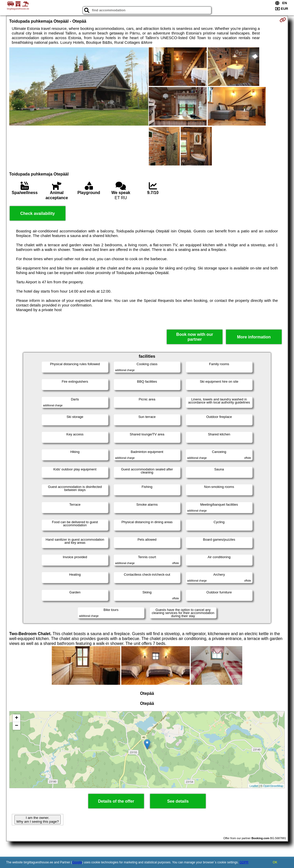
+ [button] (17, 718)
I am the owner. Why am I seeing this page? (38, 820)
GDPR (244, 862)
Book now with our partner (195, 337)
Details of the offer (116, 801)
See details (178, 801)
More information (254, 337)
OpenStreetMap (273, 786)
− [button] (17, 726)
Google (77, 862)
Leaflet (254, 786)
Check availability (38, 213)
